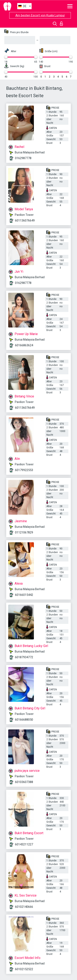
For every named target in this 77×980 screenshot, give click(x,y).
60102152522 (24, 969)
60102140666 (24, 907)
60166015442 (24, 595)
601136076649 (25, 221)
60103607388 (24, 782)
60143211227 (24, 844)
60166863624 (24, 345)
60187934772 (24, 657)
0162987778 (23, 158)
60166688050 (24, 720)
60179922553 (24, 470)
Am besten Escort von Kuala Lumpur (40, 15)
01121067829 (24, 532)
